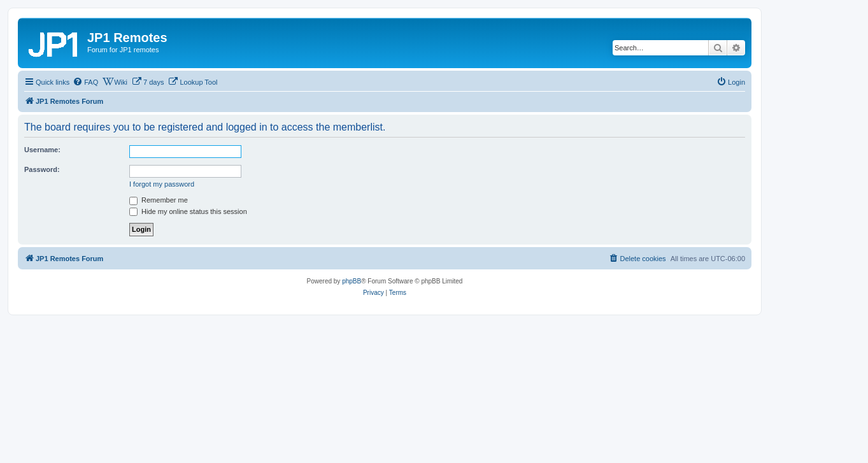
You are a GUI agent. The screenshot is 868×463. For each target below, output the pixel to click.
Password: (42, 169)
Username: (42, 150)
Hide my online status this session (188, 211)
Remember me (159, 200)
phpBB (352, 281)
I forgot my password (162, 184)
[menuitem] (85, 82)
